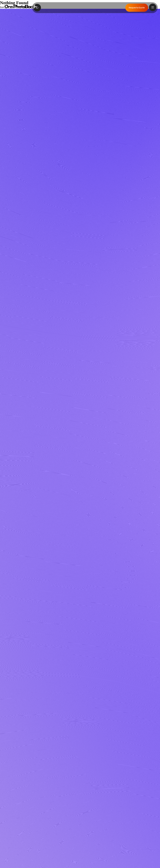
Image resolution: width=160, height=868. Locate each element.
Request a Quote (137, 8)
